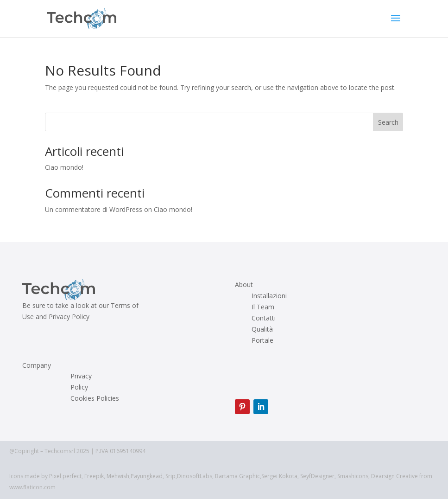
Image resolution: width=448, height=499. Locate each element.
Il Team (263, 307)
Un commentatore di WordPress (94, 209)
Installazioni (269, 296)
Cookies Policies (95, 398)
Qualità (262, 329)
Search (388, 122)
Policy (79, 387)
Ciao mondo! (64, 167)
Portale (262, 340)
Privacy (81, 376)
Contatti (264, 318)
